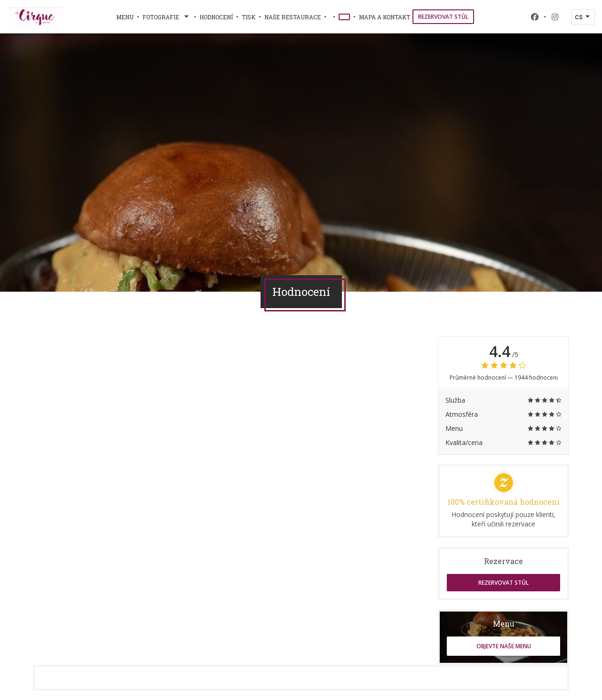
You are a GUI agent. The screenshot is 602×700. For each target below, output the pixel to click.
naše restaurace (293, 17)
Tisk (249, 17)
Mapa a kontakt (384, 17)
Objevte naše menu (504, 646)
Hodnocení (216, 17)
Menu (125, 17)
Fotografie (166, 17)
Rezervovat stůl (443, 17)
